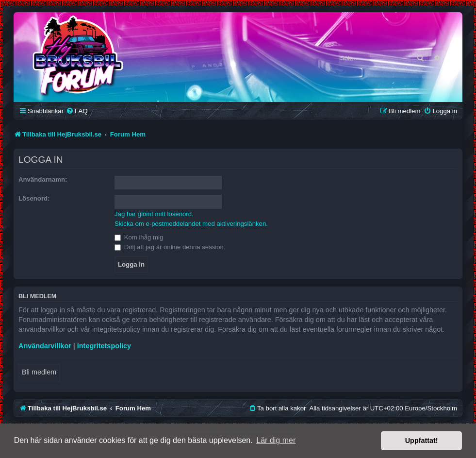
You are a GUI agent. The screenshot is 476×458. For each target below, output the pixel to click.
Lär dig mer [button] (276, 440)
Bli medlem (39, 372)
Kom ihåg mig (139, 237)
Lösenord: (34, 198)
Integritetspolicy (104, 346)
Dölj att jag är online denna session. (170, 247)
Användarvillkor (45, 346)
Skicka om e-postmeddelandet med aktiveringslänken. (191, 224)
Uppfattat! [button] (422, 441)
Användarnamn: (43, 179)
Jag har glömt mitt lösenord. (154, 214)
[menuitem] (77, 111)
